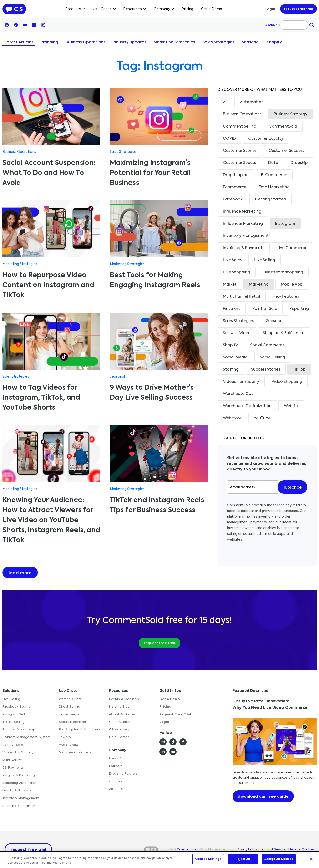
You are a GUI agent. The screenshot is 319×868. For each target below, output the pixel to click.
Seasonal (251, 42)
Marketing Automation (20, 783)
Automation (252, 102)
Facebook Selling (16, 707)
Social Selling (272, 357)
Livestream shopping (283, 272)
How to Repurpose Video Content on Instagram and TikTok (48, 285)
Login (270, 9)
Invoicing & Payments (244, 248)
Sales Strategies (218, 42)
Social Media (235, 357)
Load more (20, 573)
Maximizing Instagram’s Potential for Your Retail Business (150, 173)
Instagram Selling (16, 714)
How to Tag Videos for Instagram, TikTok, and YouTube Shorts (41, 398)
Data (273, 163)
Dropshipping (236, 175)
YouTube (262, 418)
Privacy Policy (248, 849)
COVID (229, 139)
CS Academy (119, 729)
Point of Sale (265, 309)
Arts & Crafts (69, 745)
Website (292, 406)
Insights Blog (119, 707)
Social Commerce (267, 345)
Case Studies (120, 722)
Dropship (299, 163)
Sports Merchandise (75, 722)
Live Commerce (292, 248)
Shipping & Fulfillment (284, 333)
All (225, 102)
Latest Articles (19, 42)
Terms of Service (273, 849)
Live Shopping (237, 272)
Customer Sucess (239, 163)
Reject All (243, 859)
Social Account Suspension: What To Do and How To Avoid (49, 173)
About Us (116, 789)
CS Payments (13, 768)
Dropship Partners (123, 774)
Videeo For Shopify (18, 752)
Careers (116, 781)
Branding (49, 42)
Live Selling (265, 260)
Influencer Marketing (243, 224)
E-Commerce (274, 175)
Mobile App (292, 285)
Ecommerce (235, 187)
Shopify (274, 42)
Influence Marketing (242, 212)
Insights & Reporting (19, 775)
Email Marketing (274, 187)
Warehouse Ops (238, 394)
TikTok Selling (14, 722)
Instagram (285, 224)
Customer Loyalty (266, 139)
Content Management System (26, 737)
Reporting (299, 309)
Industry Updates (129, 42)
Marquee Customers (75, 752)
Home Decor (69, 714)
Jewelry (65, 737)
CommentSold (283, 127)
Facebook (233, 199)
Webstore (232, 418)
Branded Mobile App (19, 729)
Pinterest (232, 309)
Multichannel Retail (242, 297)
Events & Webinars (124, 699)
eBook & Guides (122, 714)
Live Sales (232, 260)
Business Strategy (291, 114)
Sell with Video (237, 333)
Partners (116, 766)
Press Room (119, 758)
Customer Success (286, 151)
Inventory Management (246, 236)
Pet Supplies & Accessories (81, 729)
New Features (286, 297)
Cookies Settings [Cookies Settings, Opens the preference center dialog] (208, 859)
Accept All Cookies (279, 859)
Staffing (231, 370)
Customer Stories (240, 151)
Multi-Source (12, 760)
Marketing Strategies (174, 42)
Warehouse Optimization (247, 406)
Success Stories (266, 370)
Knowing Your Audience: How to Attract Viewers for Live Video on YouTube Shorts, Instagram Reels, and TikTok (51, 520)
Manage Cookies (301, 849)
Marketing (259, 285)
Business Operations (85, 42)
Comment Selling (240, 127)
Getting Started (271, 199)
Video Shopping (287, 382)
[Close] (311, 859)
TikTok (299, 370)
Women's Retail (71, 699)
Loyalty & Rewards (17, 790)
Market (230, 285)
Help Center (119, 737)
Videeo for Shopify (241, 382)
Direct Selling (70, 707)
